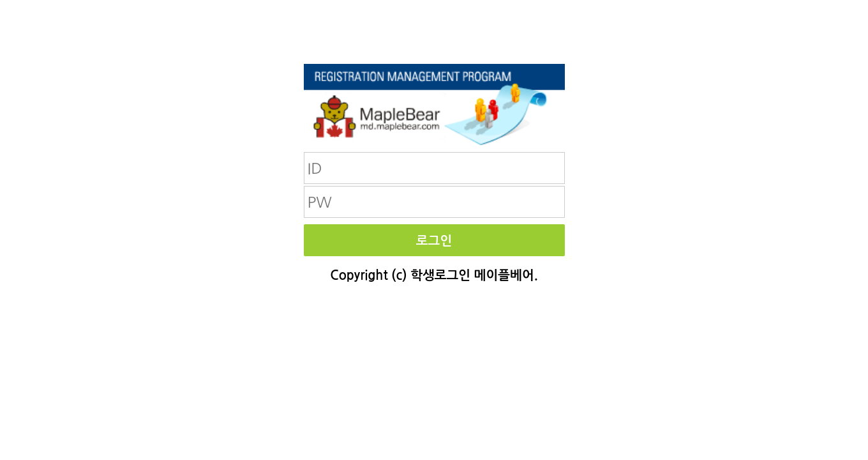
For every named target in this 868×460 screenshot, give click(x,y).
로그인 (434, 241)
